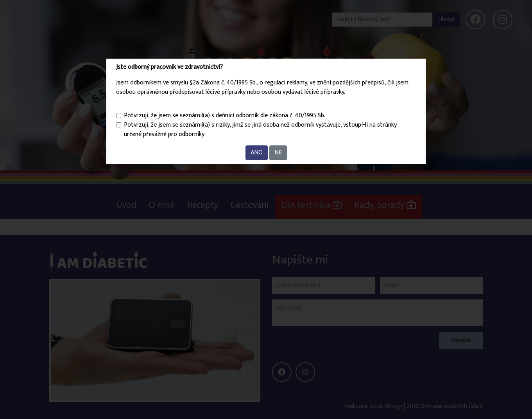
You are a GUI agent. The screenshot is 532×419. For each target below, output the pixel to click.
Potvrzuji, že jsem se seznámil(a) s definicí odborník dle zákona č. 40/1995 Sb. (225, 116)
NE (278, 153)
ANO (257, 153)
